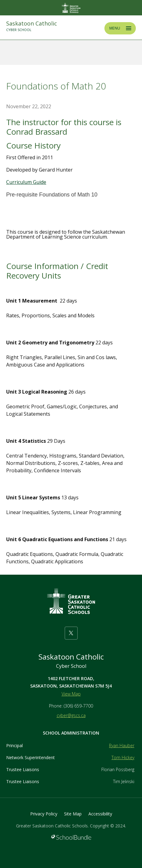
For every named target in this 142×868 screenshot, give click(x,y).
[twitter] (71, 633)
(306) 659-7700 (78, 706)
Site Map (73, 814)
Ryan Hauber (122, 745)
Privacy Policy (44, 814)
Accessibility (100, 814)
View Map (71, 694)
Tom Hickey (123, 757)
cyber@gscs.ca (71, 715)
